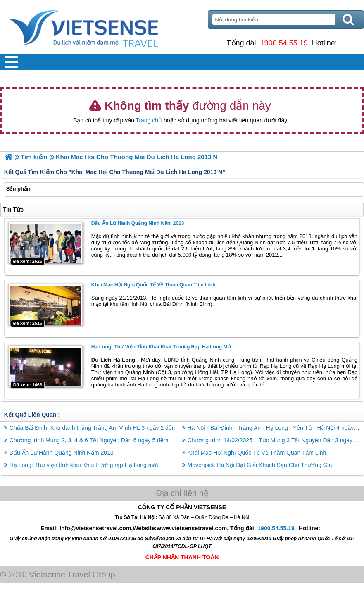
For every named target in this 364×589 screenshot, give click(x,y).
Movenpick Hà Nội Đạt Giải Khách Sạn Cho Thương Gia (260, 465)
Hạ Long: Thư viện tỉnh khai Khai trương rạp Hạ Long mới (162, 347)
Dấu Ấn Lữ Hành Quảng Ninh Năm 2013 (138, 223)
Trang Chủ (104, 27)
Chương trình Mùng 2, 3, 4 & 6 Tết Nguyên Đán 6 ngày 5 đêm (89, 440)
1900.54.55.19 (284, 43)
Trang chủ (149, 120)
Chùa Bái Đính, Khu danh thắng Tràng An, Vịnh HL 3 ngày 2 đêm (93, 428)
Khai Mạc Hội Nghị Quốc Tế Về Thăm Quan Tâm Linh (153, 285)
